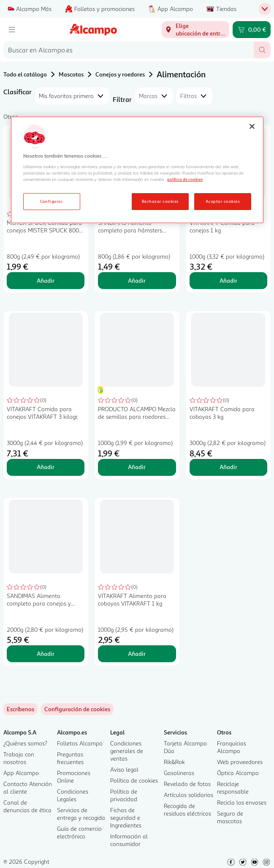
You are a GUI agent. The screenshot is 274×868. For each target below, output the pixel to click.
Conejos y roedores (120, 74)
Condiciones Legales (73, 795)
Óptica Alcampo (238, 773)
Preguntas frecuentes (70, 758)
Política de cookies (134, 780)
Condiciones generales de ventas (127, 751)
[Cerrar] (252, 126)
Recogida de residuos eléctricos (187, 809)
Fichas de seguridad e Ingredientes (126, 818)
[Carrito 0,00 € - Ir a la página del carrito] (252, 30)
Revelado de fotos (187, 784)
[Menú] (12, 30)
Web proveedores (240, 762)
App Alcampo (21, 773)
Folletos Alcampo (80, 743)
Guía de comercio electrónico (79, 832)
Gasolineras (179, 773)
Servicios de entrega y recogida (81, 814)
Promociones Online (74, 777)
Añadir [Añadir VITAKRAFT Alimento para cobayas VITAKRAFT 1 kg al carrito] (137, 654)
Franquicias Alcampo (232, 747)
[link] (77, 709)
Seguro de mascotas (230, 817)
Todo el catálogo (25, 74)
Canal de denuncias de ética (27, 806)
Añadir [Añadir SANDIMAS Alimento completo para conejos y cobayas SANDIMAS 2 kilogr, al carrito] (46, 654)
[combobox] (129, 50)
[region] (137, 170)
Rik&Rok (174, 762)
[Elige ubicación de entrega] (195, 30)
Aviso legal (124, 769)
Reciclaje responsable (233, 787)
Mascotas (71, 74)
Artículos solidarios (189, 795)
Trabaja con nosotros (19, 758)
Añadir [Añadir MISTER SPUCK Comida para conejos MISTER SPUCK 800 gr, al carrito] (46, 280)
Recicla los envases (242, 802)
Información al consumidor (129, 840)
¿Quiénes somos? (25, 743)
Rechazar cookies (160, 201)
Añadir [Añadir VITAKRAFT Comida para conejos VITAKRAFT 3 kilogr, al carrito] (46, 467)
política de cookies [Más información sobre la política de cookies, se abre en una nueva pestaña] (185, 179)
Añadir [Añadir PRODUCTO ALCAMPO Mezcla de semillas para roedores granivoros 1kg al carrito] (137, 467)
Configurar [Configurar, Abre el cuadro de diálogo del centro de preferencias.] (52, 201)
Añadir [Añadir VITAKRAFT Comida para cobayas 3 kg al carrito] (228, 467)
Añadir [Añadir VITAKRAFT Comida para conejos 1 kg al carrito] (228, 280)
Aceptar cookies (222, 201)
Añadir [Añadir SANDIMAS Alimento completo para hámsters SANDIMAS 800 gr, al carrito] (137, 280)
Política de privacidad (124, 795)
